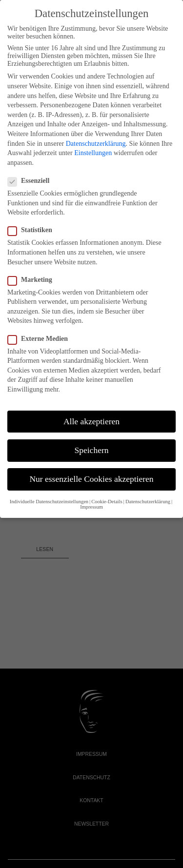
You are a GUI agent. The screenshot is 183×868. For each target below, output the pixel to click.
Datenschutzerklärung (96, 144)
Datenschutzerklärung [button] (148, 502)
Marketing (30, 280)
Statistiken (30, 230)
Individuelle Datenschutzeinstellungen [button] (49, 502)
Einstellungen (93, 153)
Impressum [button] (91, 507)
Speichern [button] (92, 450)
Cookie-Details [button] (107, 502)
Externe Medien (38, 339)
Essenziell (28, 181)
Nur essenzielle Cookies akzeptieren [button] (91, 479)
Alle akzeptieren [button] (91, 421)
